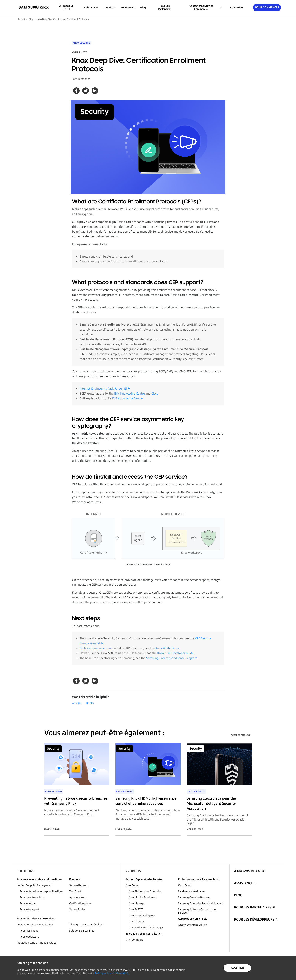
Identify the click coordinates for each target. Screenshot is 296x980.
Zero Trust (75, 891)
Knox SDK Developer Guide (175, 653)
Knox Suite (132, 885)
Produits (133, 871)
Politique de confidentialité (111, 973)
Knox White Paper (167, 648)
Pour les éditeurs (29, 937)
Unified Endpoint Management (34, 885)
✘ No (90, 703)
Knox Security (82, 43)
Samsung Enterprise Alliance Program (172, 658)
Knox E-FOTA (136, 910)
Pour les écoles (28, 903)
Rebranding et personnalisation (35, 925)
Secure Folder (77, 910)
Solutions (25, 871)
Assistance (244, 883)
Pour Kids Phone (29, 931)
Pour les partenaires (165, 8)
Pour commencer (267, 7)
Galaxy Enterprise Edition (193, 925)
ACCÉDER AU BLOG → (241, 735)
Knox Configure (134, 940)
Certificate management (96, 648)
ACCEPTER (237, 968)
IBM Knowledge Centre (129, 393)
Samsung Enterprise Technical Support (200, 903)
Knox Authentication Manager (146, 928)
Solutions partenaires (82, 931)
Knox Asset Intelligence (142, 916)
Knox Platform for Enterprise (145, 891)
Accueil (22, 19)
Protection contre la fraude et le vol (37, 943)
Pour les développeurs (254, 919)
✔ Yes (76, 703)
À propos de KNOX (66, 8)
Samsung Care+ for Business (194, 897)
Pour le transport (29, 910)
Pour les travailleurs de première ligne (41, 891)
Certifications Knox (80, 903)
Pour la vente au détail (32, 897)
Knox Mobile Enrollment (142, 897)
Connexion (237, 8)
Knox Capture (136, 922)
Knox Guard (185, 885)
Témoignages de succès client (86, 925)
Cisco (155, 393)
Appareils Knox (78, 897)
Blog (143, 8)
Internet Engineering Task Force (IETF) (105, 389)
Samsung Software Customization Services (198, 911)
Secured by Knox (79, 885)
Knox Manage (136, 903)
